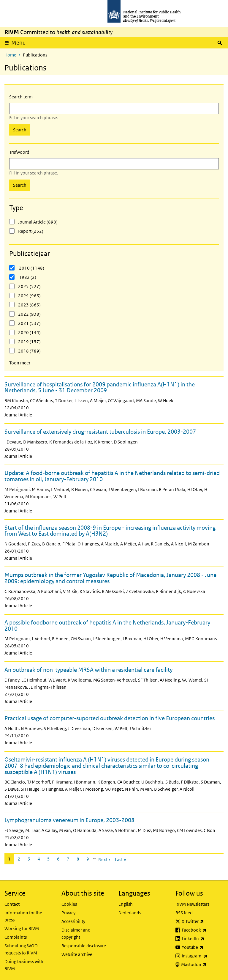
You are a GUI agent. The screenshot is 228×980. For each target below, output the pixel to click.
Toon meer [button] (20, 363)
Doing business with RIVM (24, 965)
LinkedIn (203, 939)
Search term (21, 97)
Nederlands (130, 913)
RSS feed (184, 913)
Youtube (203, 947)
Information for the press (23, 916)
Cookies (69, 904)
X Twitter (203, 921)
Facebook (203, 930)
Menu (20, 43)
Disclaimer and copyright (76, 933)
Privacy (68, 913)
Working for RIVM (22, 928)
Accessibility (73, 921)
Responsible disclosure (84, 946)
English (126, 904)
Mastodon (202, 965)
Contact (12, 904)
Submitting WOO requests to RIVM (21, 949)
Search (20, 130)
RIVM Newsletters (192, 904)
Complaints (16, 937)
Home (10, 55)
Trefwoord (19, 152)
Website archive (77, 954)
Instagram (203, 956)
